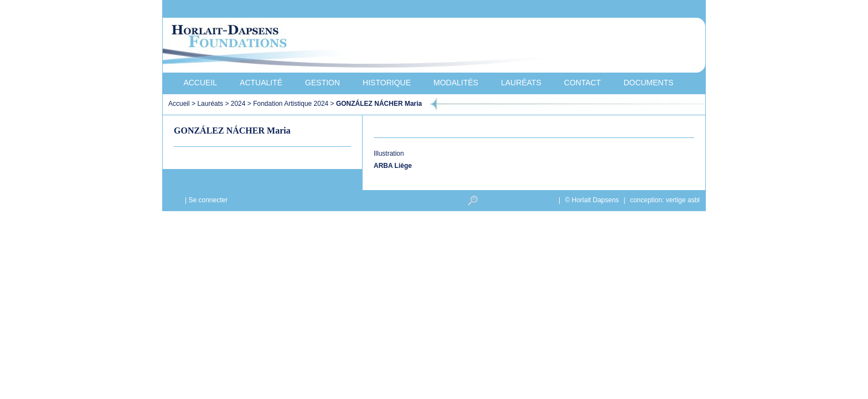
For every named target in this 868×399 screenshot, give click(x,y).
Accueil (200, 83)
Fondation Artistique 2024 (291, 104)
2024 (238, 104)
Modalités (456, 83)
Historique (387, 83)
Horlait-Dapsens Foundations (361, 47)
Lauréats (521, 83)
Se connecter (208, 200)
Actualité (261, 83)
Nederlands (642, 9)
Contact (583, 83)
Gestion (322, 83)
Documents (648, 83)
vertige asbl (683, 200)
